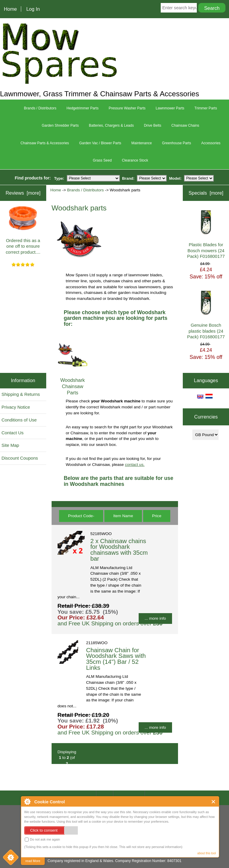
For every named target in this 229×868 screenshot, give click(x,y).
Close (214, 802)
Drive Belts (153, 125)
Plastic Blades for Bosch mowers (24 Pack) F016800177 (206, 234)
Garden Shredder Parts (60, 125)
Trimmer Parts (206, 108)
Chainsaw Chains (185, 125)
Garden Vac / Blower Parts (100, 143)
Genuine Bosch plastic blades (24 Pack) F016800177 (206, 315)
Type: (59, 178)
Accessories (211, 143)
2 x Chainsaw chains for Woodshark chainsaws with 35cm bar (119, 550)
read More (33, 861)
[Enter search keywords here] (179, 8)
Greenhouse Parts (176, 143)
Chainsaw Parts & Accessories (45, 143)
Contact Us (13, 433)
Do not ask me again (42, 840)
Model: (175, 178)
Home (10, 9)
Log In (33, 9)
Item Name (123, 516)
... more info (155, 618)
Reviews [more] (23, 193)
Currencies (206, 417)
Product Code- (81, 516)
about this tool (207, 853)
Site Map (10, 445)
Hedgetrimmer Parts (82, 108)
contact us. (135, 465)
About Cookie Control (27, 802)
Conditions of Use (19, 420)
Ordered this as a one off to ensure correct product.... (23, 231)
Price (157, 516)
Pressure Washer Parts (127, 108)
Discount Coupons (20, 458)
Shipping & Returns (21, 394)
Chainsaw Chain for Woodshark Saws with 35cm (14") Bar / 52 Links (116, 659)
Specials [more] (206, 193)
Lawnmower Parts (170, 108)
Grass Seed (102, 160)
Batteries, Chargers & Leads (111, 125)
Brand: (128, 178)
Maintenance (142, 143)
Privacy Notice (16, 407)
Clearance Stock (135, 160)
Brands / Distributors (85, 190)
